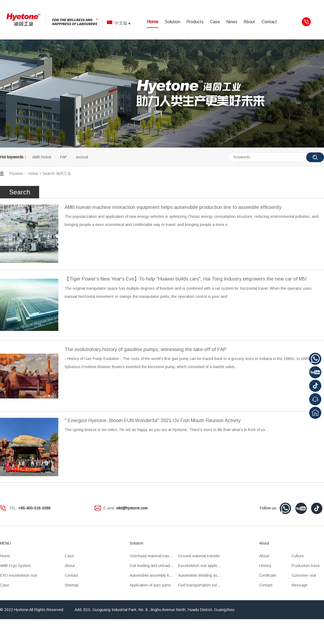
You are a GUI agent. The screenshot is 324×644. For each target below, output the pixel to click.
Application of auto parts (150, 585)
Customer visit (304, 575)
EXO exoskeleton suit (18, 575)
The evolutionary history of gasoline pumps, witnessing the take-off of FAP (146, 349)
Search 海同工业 (57, 173)
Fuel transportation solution (202, 585)
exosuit (82, 157)
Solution (172, 22)
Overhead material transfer (153, 556)
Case (215, 22)
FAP (64, 157)
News (232, 22)
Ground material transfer (199, 556)
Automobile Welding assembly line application (202, 575)
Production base (306, 566)
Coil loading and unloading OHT (154, 566)
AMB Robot (42, 157)
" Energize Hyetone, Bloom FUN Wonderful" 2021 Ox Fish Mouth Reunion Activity (153, 421)
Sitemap (72, 585)
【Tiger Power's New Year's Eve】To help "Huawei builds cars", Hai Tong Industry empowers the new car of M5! (186, 279)
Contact (269, 22)
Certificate (268, 575)
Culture (298, 556)
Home (153, 22)
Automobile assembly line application (154, 575)
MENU (5, 543)
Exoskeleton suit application (202, 566)
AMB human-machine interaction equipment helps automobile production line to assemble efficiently (173, 207)
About (249, 22)
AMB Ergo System (15, 566)
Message (300, 585)
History (265, 566)
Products (195, 22)
